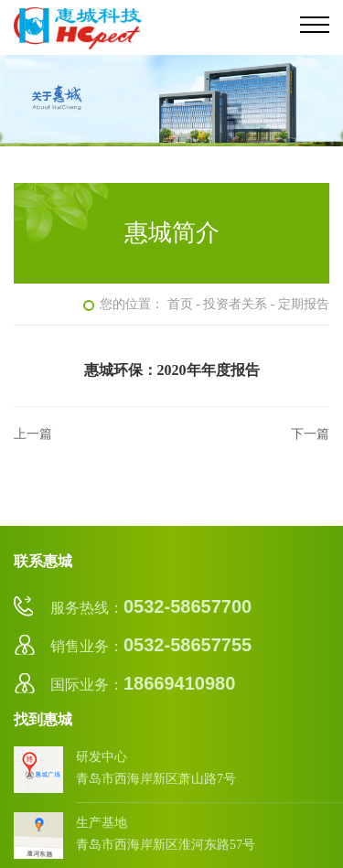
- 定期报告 (300, 304)
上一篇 (33, 434)
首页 (180, 304)
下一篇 (310, 434)
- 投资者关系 (231, 304)
